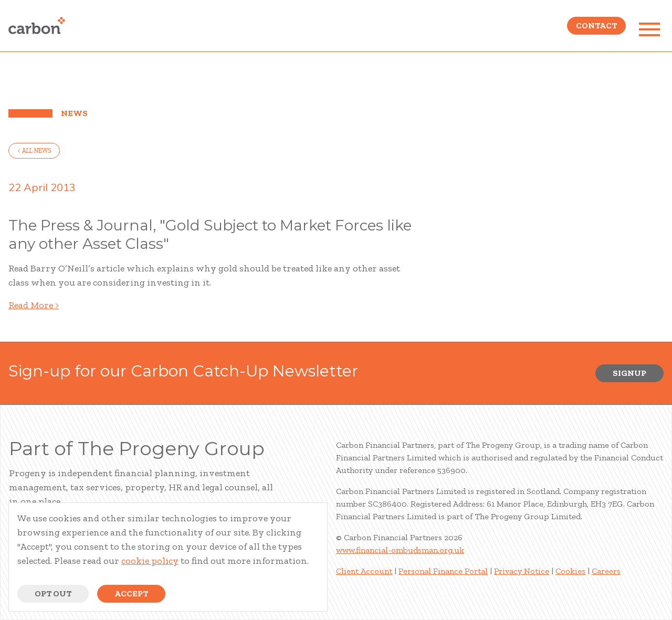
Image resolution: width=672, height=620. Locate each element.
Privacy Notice (522, 571)
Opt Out (53, 593)
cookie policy (150, 561)
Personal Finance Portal (443, 571)
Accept (131, 593)
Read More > (34, 305)
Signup (629, 373)
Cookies (570, 571)
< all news (34, 151)
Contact (596, 29)
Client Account (364, 571)
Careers (606, 571)
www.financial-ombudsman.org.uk (400, 550)
